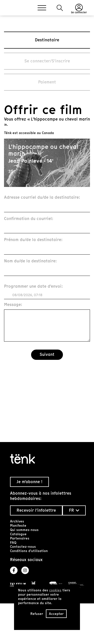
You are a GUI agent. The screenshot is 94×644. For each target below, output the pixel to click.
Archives (17, 521)
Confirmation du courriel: (29, 219)
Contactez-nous (23, 547)
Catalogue (18, 534)
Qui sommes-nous (24, 530)
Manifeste (18, 526)
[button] (60, 8)
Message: (13, 305)
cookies (55, 590)
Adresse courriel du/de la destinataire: (42, 198)
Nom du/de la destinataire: (30, 261)
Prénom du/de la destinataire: (33, 240)
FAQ (13, 543)
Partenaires (20, 538)
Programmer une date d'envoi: (33, 287)
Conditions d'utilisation (29, 551)
